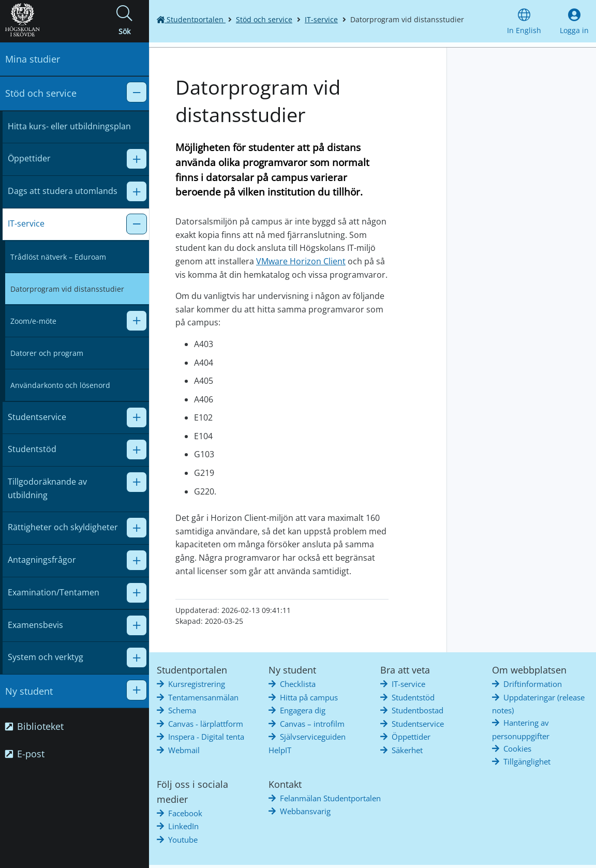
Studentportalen (191, 19)
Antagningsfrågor (42, 560)
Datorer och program (47, 353)
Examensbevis (35, 625)
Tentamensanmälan (203, 697)
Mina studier (33, 59)
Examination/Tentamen (54, 592)
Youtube (183, 840)
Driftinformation (533, 684)
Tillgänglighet (527, 761)
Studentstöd (32, 449)
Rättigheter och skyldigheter (63, 527)
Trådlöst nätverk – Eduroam (58, 257)
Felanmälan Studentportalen (330, 798)
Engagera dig (303, 710)
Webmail (184, 750)
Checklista (298, 684)
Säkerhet (407, 750)
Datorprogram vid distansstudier (67, 289)
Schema (182, 710)
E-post (25, 754)
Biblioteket (34, 726)
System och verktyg (46, 657)
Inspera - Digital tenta (206, 737)
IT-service (26, 223)
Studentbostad (418, 710)
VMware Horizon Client (301, 261)
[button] (124, 21)
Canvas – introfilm (312, 724)
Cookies (517, 749)
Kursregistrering (197, 684)
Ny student (29, 691)
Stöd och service (41, 93)
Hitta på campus (309, 697)
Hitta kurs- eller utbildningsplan (69, 126)
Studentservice (37, 417)
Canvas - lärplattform (206, 724)
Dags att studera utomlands (63, 191)
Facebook (185, 813)
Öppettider (29, 158)
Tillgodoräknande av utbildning (47, 488)
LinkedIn (183, 826)
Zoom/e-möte (33, 321)
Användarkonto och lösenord (60, 385)
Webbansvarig (305, 811)
